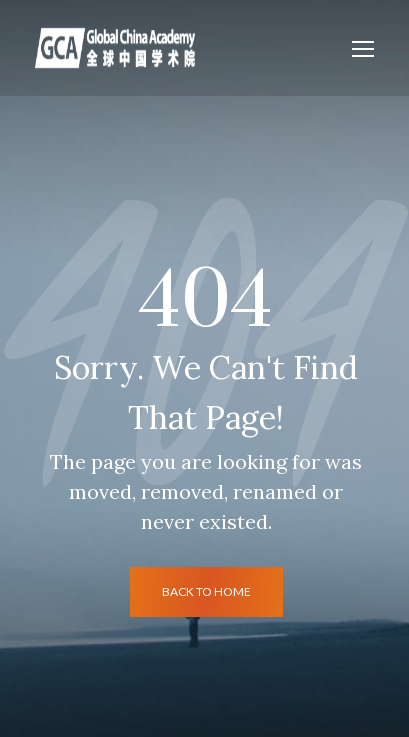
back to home (206, 591)
